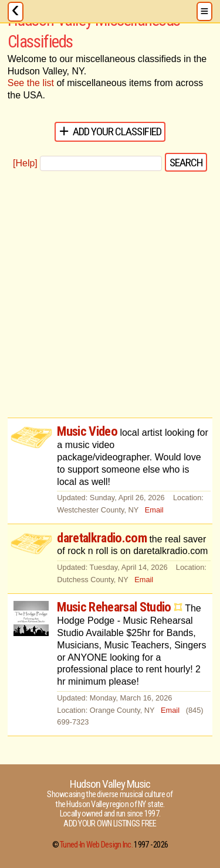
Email (154, 510)
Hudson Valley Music (110, 784)
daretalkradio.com (102, 538)
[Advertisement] (110, 295)
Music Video (87, 431)
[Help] (25, 163)
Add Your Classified (117, 131)
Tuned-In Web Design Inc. (96, 845)
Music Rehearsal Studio (114, 607)
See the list (31, 83)
